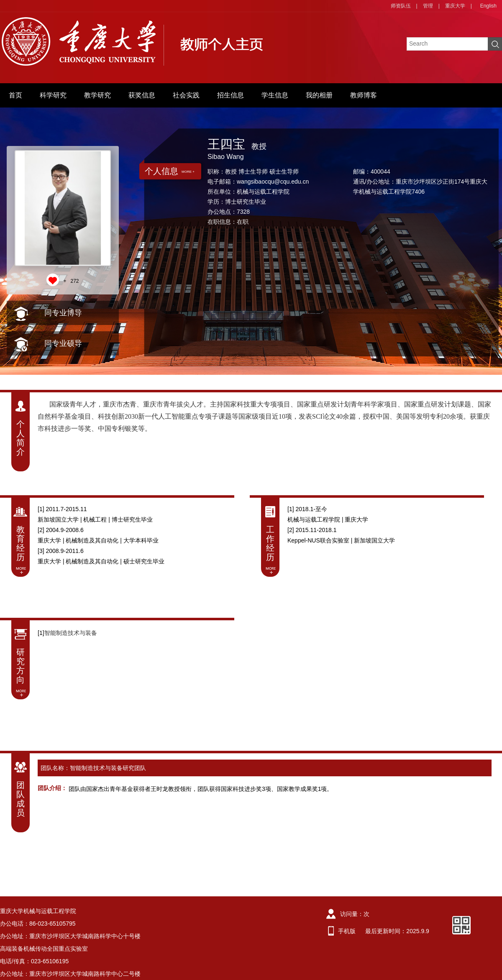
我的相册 (319, 95)
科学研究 (53, 95)
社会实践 (186, 95)
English (488, 6)
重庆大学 (455, 6)
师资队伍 (401, 6)
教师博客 (364, 95)
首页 (15, 95)
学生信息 (275, 95)
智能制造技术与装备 (71, 633)
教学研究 (97, 95)
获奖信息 (142, 95)
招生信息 (231, 95)
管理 (428, 6)
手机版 (347, 931)
